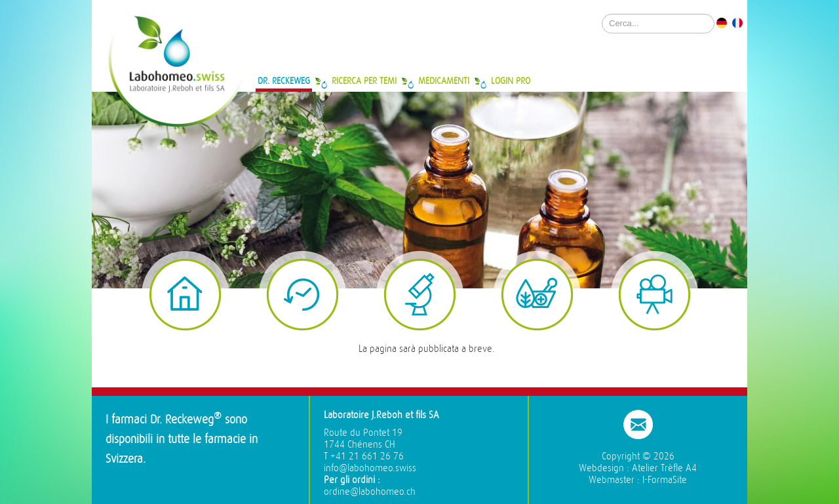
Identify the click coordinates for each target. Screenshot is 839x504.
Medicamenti (444, 81)
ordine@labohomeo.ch (370, 492)
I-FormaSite (665, 480)
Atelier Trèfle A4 (664, 468)
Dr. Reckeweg (284, 81)
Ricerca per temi (364, 81)
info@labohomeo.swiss (370, 468)
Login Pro (511, 81)
